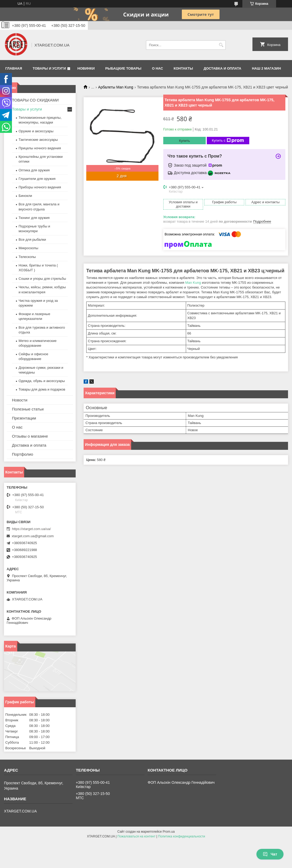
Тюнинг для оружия (34, 218)
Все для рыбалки (32, 240)
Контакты (183, 68)
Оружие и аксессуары (36, 131)
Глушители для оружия (37, 179)
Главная (14, 68)
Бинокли (25, 196)
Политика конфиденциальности (182, 836)
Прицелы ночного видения (40, 148)
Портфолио (23, 454)
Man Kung (193, 283)
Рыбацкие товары (123, 68)
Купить (184, 141)
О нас (157, 68)
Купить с (228, 141)
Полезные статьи (28, 409)
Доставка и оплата (222, 68)
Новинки (86, 68)
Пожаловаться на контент (136, 836)
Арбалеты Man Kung (116, 87)
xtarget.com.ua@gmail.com (33, 536)
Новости (20, 400)
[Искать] (221, 45)
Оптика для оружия (34, 170)
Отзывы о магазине (30, 436)
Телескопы (27, 257)
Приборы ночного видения (40, 187)
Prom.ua (169, 832)
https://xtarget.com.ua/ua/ (31, 529)
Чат (270, 854)
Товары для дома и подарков (42, 389)
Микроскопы (28, 248)
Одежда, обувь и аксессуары (42, 381)
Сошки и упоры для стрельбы (42, 279)
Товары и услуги (49, 68)
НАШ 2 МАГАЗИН (266, 68)
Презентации (24, 418)
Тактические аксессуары (38, 140)
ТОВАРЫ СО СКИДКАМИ (35, 100)
